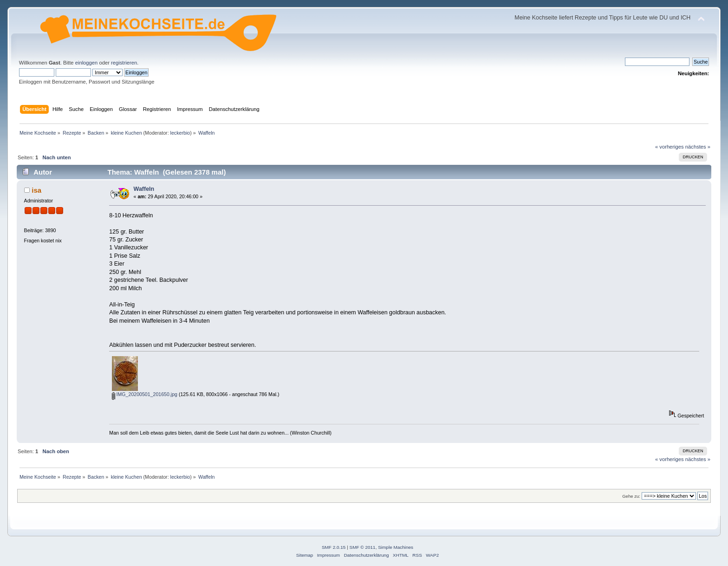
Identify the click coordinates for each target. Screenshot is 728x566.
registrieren (124, 63)
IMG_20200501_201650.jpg (145, 394)
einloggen (87, 63)
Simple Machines (396, 547)
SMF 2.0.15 (334, 547)
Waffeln (144, 189)
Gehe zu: (631, 496)
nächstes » (698, 147)
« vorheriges (669, 147)
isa (36, 190)
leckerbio (180, 133)
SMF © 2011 (363, 547)
